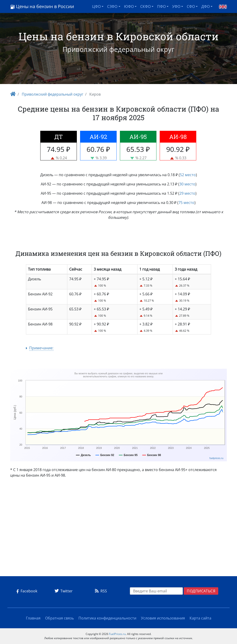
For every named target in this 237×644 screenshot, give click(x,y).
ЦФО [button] (96, 6)
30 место (187, 184)
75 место (186, 203)
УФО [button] (176, 6)
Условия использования (163, 618)
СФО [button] (191, 6)
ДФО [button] (206, 6)
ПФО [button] (161, 6)
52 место (188, 175)
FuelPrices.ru (117, 634)
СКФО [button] (145, 6)
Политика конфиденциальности (107, 618)
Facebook (26, 591)
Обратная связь (59, 618)
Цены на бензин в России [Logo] (42, 6)
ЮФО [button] (129, 6)
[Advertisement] (118, 529)
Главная (33, 618)
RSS (100, 591)
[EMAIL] (156, 591)
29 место (187, 193)
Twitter (63, 591)
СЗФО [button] (112, 6)
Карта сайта (200, 618)
